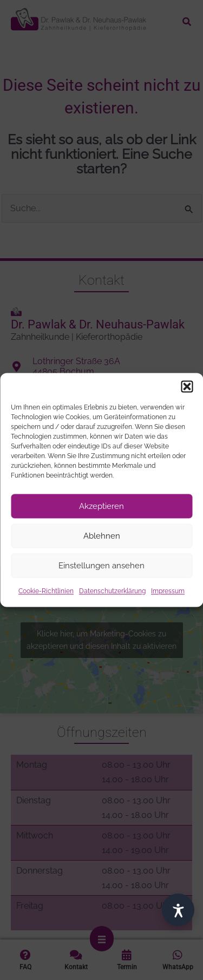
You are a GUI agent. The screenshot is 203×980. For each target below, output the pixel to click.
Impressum (168, 591)
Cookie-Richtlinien (46, 591)
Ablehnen (102, 536)
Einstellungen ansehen (101, 566)
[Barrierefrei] (178, 910)
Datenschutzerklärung (112, 591)
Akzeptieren (101, 506)
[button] (187, 386)
